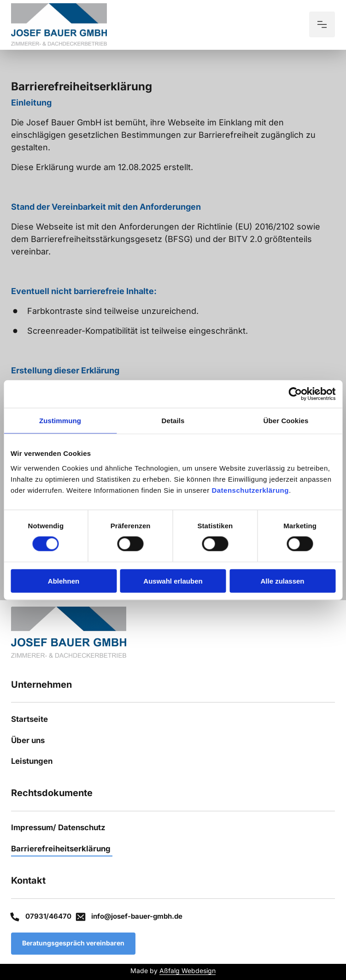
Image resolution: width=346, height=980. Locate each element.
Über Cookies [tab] (286, 421)
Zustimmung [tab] (60, 421)
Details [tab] (173, 421)
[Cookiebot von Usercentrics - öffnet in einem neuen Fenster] (295, 394)
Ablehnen (64, 581)
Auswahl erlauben (173, 581)
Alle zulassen (282, 581)
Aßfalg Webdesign (188, 971)
